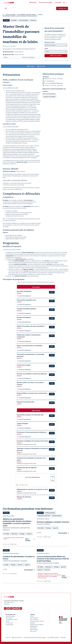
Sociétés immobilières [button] (24, 317)
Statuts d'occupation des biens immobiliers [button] (31, 326)
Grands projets (9, 625)
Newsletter (63, 637)
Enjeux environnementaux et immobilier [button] (30, 346)
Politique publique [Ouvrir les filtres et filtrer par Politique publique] (50, 513)
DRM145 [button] (19, 367)
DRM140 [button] (19, 311)
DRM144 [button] (19, 358)
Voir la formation (28, 539)
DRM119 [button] (19, 348)
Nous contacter (34, 619)
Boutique (33, 623)
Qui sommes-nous (11, 614)
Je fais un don (9, 623)
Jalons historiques (10, 616)
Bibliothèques (34, 626)
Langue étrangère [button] (22, 424)
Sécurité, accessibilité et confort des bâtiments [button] (32, 374)
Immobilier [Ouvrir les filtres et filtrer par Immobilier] (14, 20)
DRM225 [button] (19, 434)
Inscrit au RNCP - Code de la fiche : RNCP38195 (15, 180)
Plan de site (33, 631)
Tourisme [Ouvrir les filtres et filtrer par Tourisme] (6, 20)
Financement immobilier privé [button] (26, 300)
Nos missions (9, 618)
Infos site (8, 637)
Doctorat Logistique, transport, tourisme (53, 522)
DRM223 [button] (19, 417)
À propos (33, 614)
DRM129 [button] (19, 302)
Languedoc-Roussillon (49, 97)
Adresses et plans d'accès (37, 621)
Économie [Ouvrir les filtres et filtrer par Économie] (33, 20)
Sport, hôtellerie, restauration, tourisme (27, 14)
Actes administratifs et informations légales (35, 637)
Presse (32, 616)
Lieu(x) (46, 49)
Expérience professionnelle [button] (26, 402)
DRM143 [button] (19, 328)
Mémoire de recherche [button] (24, 497)
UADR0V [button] (19, 404)
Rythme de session (50, 42)
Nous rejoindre (34, 618)
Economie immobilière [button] (24, 291)
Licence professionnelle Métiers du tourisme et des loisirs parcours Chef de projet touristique (53, 559)
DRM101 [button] (19, 339)
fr (3, 14)
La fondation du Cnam (11, 619)
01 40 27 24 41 (51, 81)
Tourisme (40, 14)
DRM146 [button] (19, 376)
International (33, 628)
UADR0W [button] (19, 499)
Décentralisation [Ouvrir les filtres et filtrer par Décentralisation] (57, 516)
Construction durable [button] (24, 365)
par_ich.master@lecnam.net (56, 83)
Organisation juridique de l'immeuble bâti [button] (30, 415)
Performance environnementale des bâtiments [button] (32, 432)
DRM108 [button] (19, 293)
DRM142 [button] (19, 319)
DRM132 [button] (19, 386)
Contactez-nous (62, 8)
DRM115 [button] (19, 395)
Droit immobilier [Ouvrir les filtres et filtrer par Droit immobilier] (24, 20)
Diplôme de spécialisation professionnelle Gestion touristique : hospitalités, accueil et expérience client (17, 522)
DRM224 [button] (19, 426)
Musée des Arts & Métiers (37, 625)
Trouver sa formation (10, 14)
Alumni (8, 621)
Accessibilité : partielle (53, 637)
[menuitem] (33, 2)
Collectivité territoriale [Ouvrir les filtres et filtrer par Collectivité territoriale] (44, 516)
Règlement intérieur (17, 637)
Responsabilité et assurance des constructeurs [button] (32, 393)
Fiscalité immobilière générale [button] (26, 309)
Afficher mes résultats (56, 56)
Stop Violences (34, 630)
